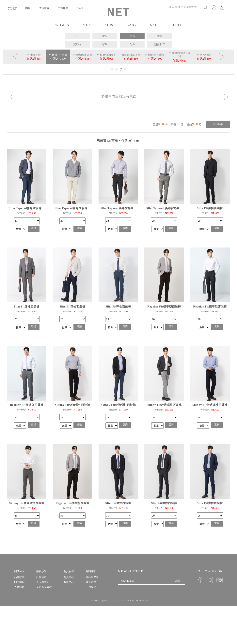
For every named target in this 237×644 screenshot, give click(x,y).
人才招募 (19, 587)
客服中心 (69, 582)
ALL (77, 36)
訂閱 (177, 581)
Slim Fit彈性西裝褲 (210, 208)
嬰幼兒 (77, 44)
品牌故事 (19, 577)
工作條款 (91, 587)
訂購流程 (41, 577)
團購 (28, 8)
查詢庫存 (44, 8)
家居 (105, 44)
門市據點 (63, 8)
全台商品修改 (44, 587)
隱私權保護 (92, 577)
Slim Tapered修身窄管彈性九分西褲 (33, 208)
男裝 (132, 36)
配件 (132, 44)
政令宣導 (91, 582)
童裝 (160, 36)
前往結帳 (218, 124)
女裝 (105, 36)
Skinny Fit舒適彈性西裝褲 (72, 405)
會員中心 (69, 577)
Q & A (80, 8)
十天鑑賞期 (43, 582)
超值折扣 (160, 44)
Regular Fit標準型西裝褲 (164, 307)
